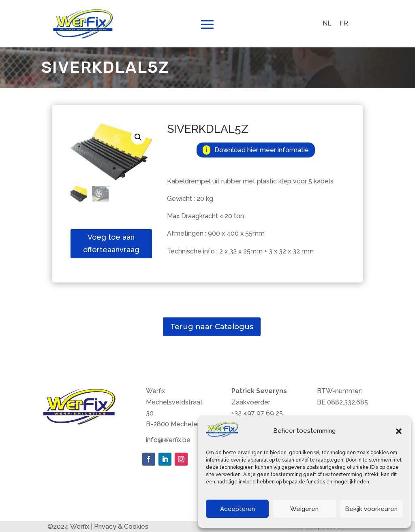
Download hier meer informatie (262, 150)
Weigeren (304, 509)
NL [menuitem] (327, 23)
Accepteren (237, 509)
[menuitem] (327, 23)
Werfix (80, 527)
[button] (399, 431)
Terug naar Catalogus (212, 327)
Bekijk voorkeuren (371, 509)
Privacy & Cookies (121, 527)
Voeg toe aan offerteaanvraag (111, 243)
